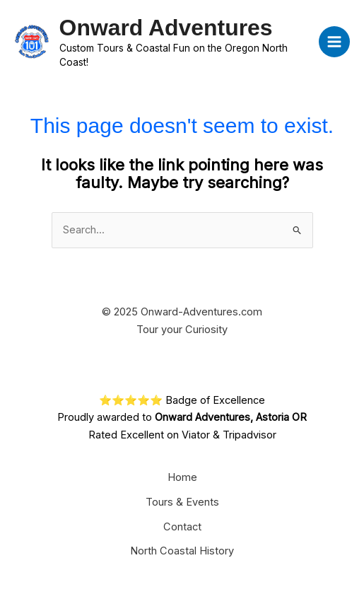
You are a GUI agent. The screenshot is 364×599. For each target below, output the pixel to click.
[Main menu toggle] (334, 42)
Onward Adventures (166, 28)
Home (182, 477)
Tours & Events (182, 502)
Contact (182, 527)
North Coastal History (182, 551)
